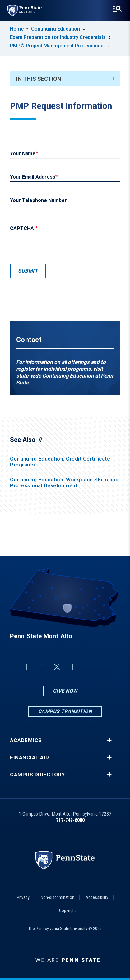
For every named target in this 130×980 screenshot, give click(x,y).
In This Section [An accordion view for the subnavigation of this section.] (65, 79)
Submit (28, 271)
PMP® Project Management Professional (57, 46)
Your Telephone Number (38, 200)
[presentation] (57, 246)
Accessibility (97, 897)
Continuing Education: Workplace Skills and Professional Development (64, 483)
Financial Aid (30, 758)
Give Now (65, 691)
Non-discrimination (58, 897)
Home (17, 29)
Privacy (23, 897)
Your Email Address (33, 177)
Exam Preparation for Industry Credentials (58, 37)
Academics (26, 740)
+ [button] (109, 740)
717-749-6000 (70, 820)
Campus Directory (37, 775)
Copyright (67, 910)
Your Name (23, 154)
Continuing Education (56, 29)
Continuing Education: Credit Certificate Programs (60, 462)
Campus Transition (65, 711)
